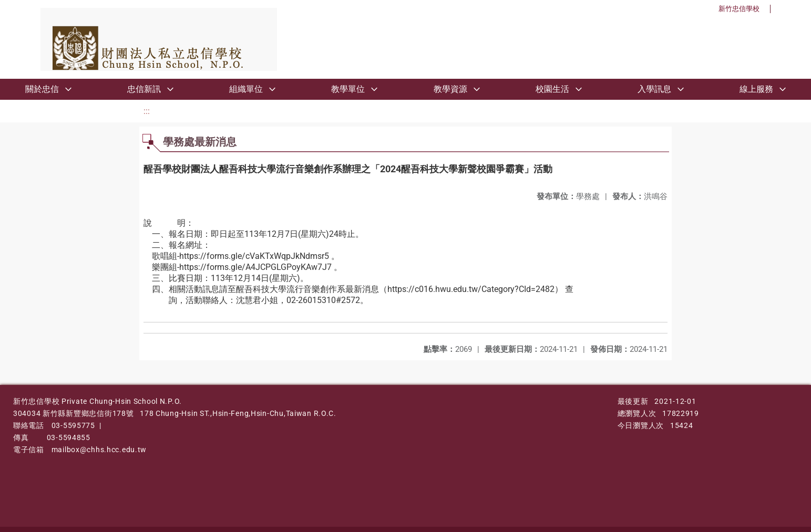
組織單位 (246, 89)
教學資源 (450, 89)
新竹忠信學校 (739, 9)
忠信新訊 (144, 89)
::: (147, 111)
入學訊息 (654, 89)
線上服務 (756, 89)
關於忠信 (42, 89)
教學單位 (348, 89)
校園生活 (552, 89)
